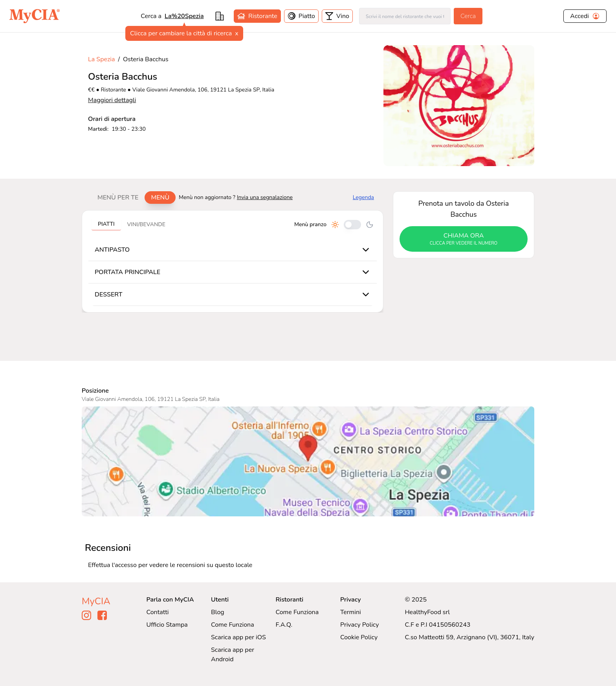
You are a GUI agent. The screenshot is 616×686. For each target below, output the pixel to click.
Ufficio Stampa (167, 625)
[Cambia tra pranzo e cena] (352, 225)
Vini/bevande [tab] (146, 224)
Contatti (158, 612)
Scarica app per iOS (238, 637)
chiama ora (464, 239)
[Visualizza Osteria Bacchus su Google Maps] (308, 461)
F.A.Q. (284, 625)
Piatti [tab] (106, 224)
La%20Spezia (184, 16)
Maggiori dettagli (112, 100)
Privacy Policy (360, 625)
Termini (351, 612)
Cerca (468, 16)
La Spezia (102, 59)
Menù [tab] (160, 198)
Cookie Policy (359, 637)
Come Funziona (233, 625)
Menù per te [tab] (118, 198)
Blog (218, 612)
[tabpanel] (233, 261)
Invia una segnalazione (265, 197)
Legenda (363, 197)
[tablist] (133, 198)
